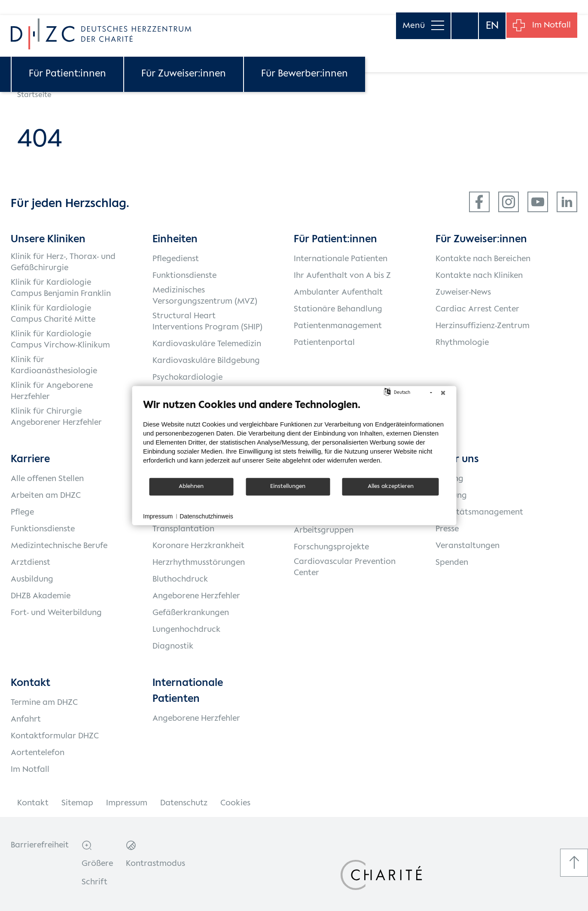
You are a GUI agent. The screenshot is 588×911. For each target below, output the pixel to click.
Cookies (235, 803)
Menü (419, 13)
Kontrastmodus (155, 864)
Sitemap (77, 803)
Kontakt (33, 803)
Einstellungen (288, 486)
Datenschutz (184, 803)
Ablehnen (191, 486)
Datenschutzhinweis (206, 516)
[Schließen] (443, 393)
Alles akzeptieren (391, 486)
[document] (294, 437)
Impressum (127, 803)
